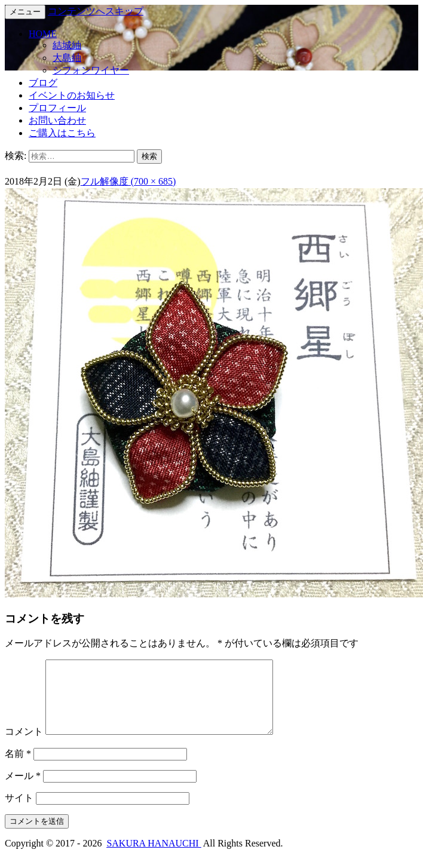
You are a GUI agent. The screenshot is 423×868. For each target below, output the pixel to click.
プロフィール (57, 108)
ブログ (43, 83)
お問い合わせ (57, 120)
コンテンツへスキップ (96, 11)
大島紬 (67, 58)
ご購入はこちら (62, 133)
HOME (43, 34)
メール (23, 790)
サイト (19, 812)
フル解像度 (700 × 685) (128, 181)
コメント (24, 746)
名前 (18, 768)
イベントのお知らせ (72, 95)
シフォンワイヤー (91, 70)
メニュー (25, 12)
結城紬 (67, 45)
